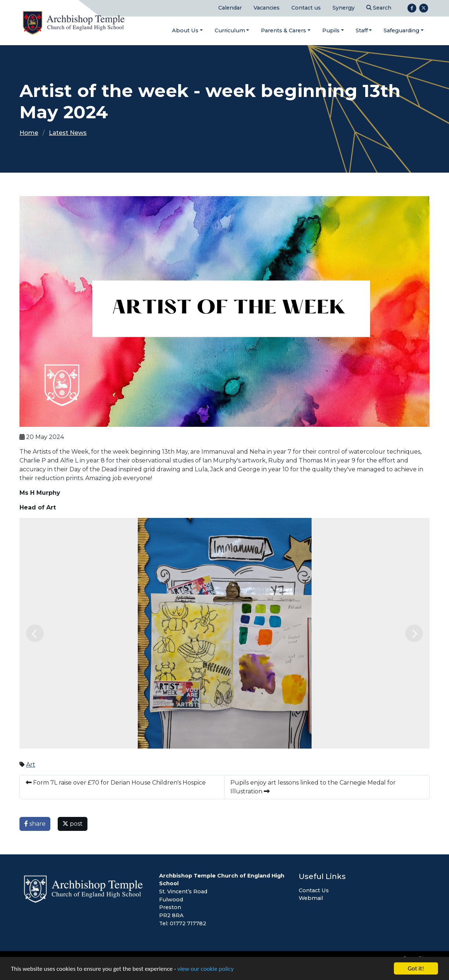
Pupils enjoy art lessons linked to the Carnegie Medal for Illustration (313, 787)
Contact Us (314, 890)
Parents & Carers (283, 30)
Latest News (68, 133)
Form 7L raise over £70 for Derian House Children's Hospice (116, 783)
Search (379, 8)
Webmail (311, 898)
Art (31, 765)
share (35, 824)
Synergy (344, 8)
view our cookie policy (206, 970)
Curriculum (230, 30)
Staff (362, 30)
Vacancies (267, 8)
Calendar (230, 8)
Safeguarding (401, 30)
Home (29, 133)
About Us (185, 30)
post (73, 824)
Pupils (331, 30)
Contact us (306, 8)
